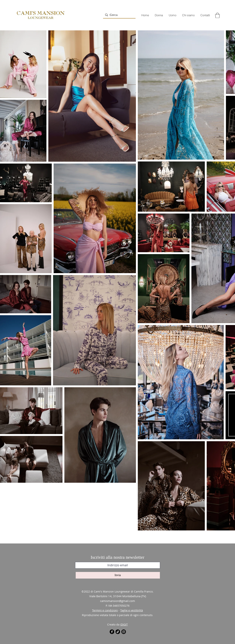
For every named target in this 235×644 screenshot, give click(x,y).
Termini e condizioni (105, 610)
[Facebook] (112, 632)
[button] (217, 15)
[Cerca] (119, 15)
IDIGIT (124, 624)
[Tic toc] (118, 632)
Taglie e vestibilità (132, 610)
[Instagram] (124, 632)
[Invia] (118, 575)
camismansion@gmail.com (117, 601)
